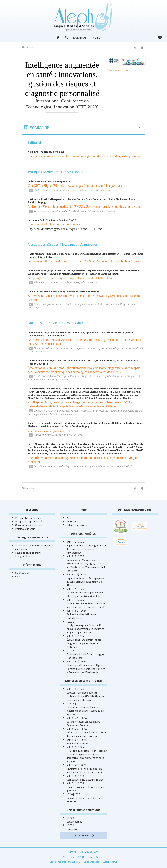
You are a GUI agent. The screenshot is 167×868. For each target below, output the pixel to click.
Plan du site (69, 857)
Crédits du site (23, 573)
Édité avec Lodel (92, 862)
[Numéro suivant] (142, 48)
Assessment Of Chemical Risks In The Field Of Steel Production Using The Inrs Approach (85, 261)
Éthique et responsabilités (29, 521)
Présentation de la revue (28, 518)
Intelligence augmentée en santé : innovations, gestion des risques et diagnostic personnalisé (86, 156)
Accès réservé (110, 862)
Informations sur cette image (123, 70)
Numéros (80, 38)
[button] (66, 37)
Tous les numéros (83, 836)
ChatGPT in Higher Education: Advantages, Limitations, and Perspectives (75, 186)
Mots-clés (72, 521)
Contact (20, 576)
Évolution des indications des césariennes (54, 224)
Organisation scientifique (29, 525)
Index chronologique (77, 525)
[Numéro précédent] (135, 48)
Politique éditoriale (25, 529)
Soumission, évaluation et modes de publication (35, 547)
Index (97, 38)
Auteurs (71, 518)
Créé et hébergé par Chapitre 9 (65, 862)
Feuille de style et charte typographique (28, 555)
